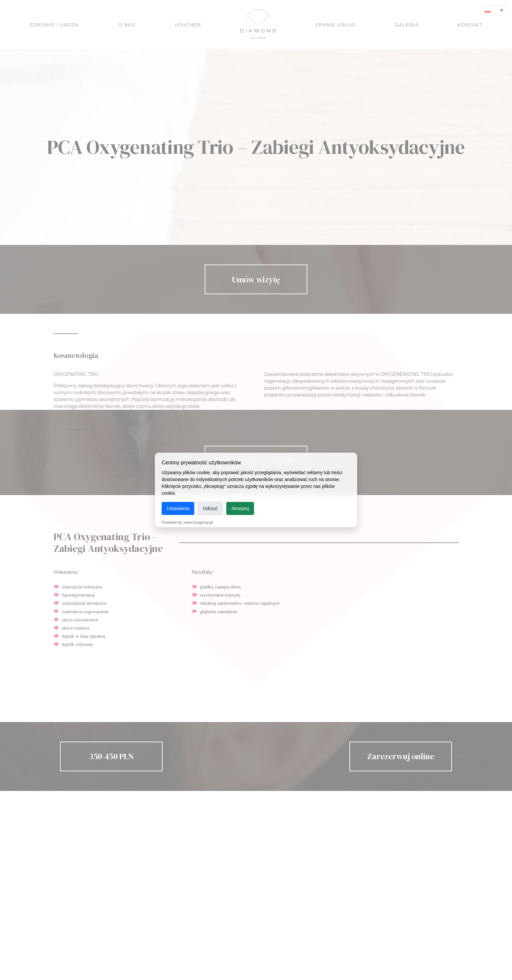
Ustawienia (178, 508)
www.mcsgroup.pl (198, 522)
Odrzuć (210, 508)
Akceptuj (240, 508)
